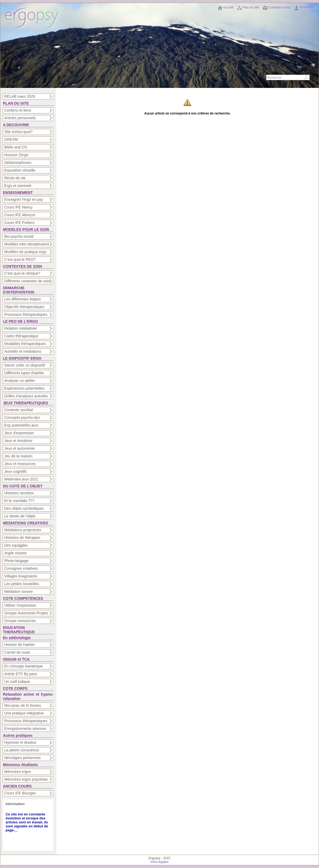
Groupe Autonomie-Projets (26, 613)
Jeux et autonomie (19, 448)
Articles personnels (20, 118)
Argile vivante (15, 553)
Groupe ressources (20, 621)
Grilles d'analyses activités (26, 396)
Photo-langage (16, 561)
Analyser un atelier (20, 381)
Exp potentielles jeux (21, 425)
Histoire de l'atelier (20, 645)
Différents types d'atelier (24, 373)
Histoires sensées (19, 493)
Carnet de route (17, 652)
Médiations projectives (23, 530)
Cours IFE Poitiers (19, 223)
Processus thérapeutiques (26, 314)
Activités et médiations (23, 351)
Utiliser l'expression (20, 605)
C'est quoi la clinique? (22, 273)
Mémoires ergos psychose (26, 779)
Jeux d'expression (19, 433)
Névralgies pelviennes (22, 758)
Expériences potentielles (24, 388)
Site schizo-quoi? (18, 132)
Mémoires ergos (18, 772)
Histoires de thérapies (22, 538)
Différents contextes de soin (27, 281)
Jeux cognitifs (16, 471)
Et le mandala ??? (19, 501)
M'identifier (307, 7)
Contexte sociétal (18, 410)
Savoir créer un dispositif (25, 365)
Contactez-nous (279, 7)
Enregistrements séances (25, 729)
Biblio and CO (16, 147)
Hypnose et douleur (20, 742)
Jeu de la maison (18, 456)
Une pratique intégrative (24, 713)
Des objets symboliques (24, 508)
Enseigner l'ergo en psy (24, 199)
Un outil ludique (17, 682)
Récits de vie (15, 178)
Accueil (228, 7)
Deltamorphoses (18, 163)
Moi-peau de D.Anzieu (23, 705)
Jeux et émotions (18, 441)
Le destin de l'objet (20, 516)
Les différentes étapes (23, 299)
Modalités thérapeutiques (25, 344)
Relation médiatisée (21, 328)
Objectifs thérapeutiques (24, 307)
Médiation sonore (18, 592)
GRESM (11, 139)
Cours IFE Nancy (18, 207)
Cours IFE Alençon (20, 215)
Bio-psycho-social (19, 236)
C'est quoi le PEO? (20, 259)
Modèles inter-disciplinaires (27, 244)
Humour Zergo (16, 155)
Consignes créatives (21, 568)
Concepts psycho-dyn (22, 418)
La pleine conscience (22, 750)
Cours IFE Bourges (20, 793)
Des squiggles (16, 545)
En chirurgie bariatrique (24, 666)
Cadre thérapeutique (21, 336)
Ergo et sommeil (18, 186)
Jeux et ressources (20, 464)
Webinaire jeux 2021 (21, 479)
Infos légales (159, 862)
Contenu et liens (18, 110)
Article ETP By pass (21, 674)
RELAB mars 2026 (20, 96)
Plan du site (251, 7)
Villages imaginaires (21, 576)
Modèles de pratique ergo (25, 252)
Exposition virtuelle (20, 170)
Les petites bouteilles (22, 584)
